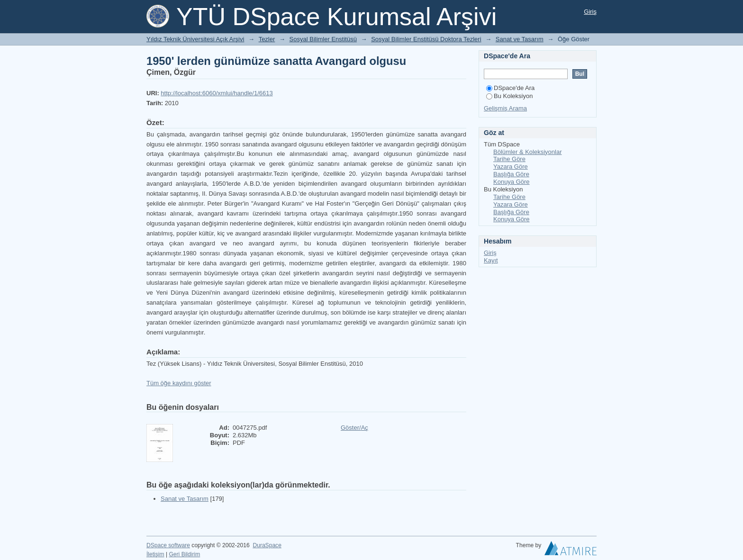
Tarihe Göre (509, 159)
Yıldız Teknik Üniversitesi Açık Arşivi (195, 39)
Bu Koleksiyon (509, 96)
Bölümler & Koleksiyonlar (528, 152)
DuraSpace (267, 545)
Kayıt (491, 260)
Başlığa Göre (511, 174)
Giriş (590, 12)
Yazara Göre (511, 167)
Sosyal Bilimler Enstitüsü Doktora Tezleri (426, 39)
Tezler (267, 39)
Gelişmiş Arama (505, 108)
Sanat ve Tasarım (520, 39)
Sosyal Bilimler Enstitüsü (323, 39)
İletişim (155, 554)
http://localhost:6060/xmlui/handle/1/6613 (217, 93)
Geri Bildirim (184, 554)
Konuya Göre (512, 182)
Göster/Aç (354, 428)
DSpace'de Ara (510, 88)
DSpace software (168, 545)
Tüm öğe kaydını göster (179, 383)
